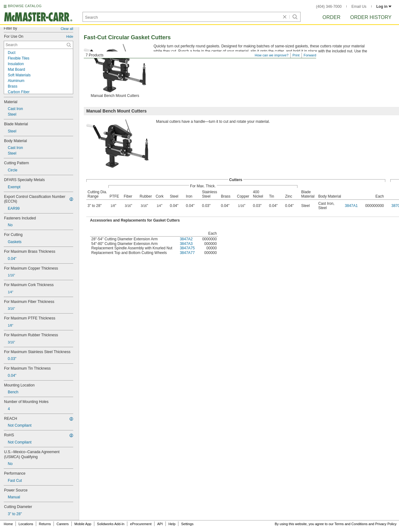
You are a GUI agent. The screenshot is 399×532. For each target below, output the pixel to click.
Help (172, 524)
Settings (187, 524)
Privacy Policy (386, 524)
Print (296, 55)
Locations (26, 524)
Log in (384, 7)
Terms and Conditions (351, 524)
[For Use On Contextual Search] (38, 45)
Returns (45, 524)
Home (8, 524)
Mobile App (83, 524)
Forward (310, 55)
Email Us (359, 7)
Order (331, 17)
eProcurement (141, 524)
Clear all (67, 29)
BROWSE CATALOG (25, 6)
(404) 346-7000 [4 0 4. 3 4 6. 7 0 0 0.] (329, 7)
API (160, 524)
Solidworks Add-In (111, 524)
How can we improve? (272, 55)
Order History (371, 17)
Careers (62, 524)
